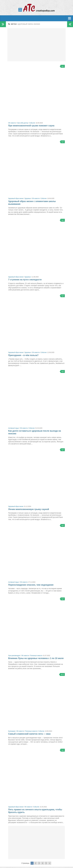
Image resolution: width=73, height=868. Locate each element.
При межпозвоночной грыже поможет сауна (31, 126)
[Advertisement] (36, 45)
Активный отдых (14, 428)
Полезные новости (36, 656)
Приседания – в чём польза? (23, 355)
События (32, 123)
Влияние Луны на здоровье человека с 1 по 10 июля (36, 658)
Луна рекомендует (14, 656)
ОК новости (12, 123)
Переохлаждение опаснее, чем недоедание (31, 585)
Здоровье (28, 198)
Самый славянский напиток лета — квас (30, 734)
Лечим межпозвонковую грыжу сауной (29, 509)
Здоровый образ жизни (16, 198)
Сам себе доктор (22, 123)
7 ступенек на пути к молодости (25, 280)
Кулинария (12, 731)
